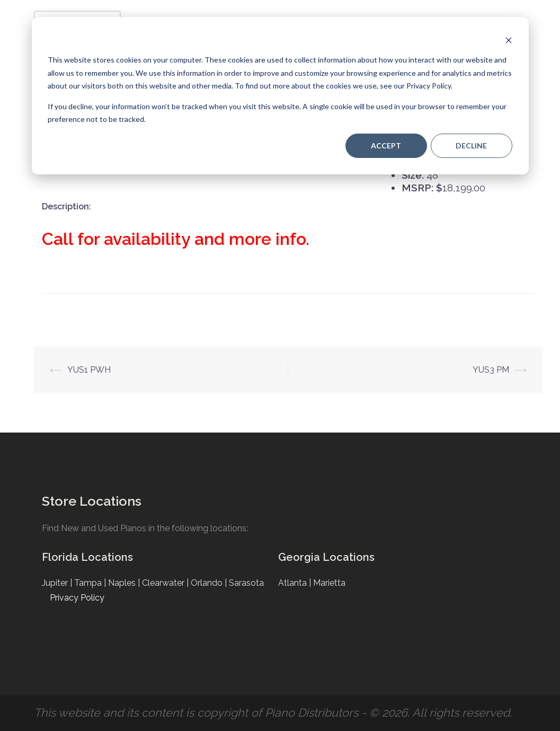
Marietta (329, 583)
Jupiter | (58, 583)
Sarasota (246, 583)
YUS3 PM (491, 370)
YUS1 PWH (89, 370)
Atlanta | (296, 583)
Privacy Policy (77, 598)
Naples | (125, 583)
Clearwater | (166, 583)
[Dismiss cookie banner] (509, 40)
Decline (471, 146)
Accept (386, 146)
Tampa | (91, 583)
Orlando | (210, 583)
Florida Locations (87, 557)
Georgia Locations (326, 557)
